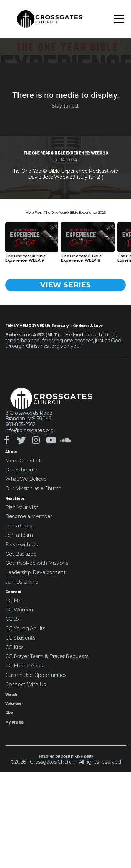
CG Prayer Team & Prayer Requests (47, 742)
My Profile (17, 807)
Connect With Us (26, 770)
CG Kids (14, 733)
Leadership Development (35, 657)
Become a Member (29, 601)
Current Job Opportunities (36, 760)
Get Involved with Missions (37, 648)
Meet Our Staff (23, 544)
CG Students (20, 723)
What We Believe (26, 563)
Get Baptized (21, 638)
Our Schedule (21, 553)
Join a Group (20, 610)
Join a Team (19, 619)
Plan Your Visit (22, 592)
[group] (32, 306)
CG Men (15, 686)
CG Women (19, 695)
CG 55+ (13, 705)
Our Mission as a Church (33, 572)
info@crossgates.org (30, 513)
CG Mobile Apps (24, 751)
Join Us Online (22, 666)
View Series (65, 346)
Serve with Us (21, 629)
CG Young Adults (25, 714)
